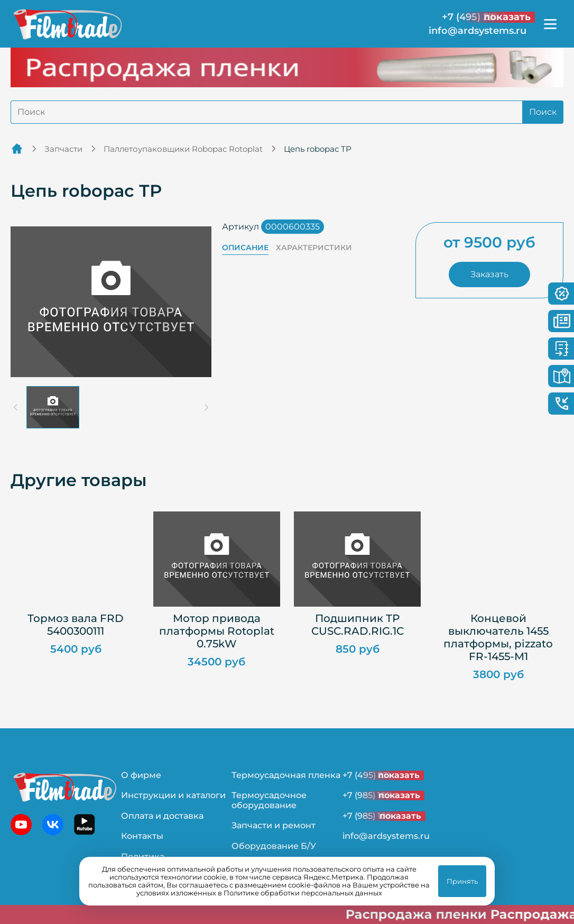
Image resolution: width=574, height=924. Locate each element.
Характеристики (314, 248)
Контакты (142, 836)
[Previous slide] (16, 407)
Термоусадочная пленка (286, 775)
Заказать (489, 274)
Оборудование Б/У (274, 846)
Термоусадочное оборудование (269, 800)
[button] (53, 407)
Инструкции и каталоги (173, 795)
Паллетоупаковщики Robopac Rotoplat (183, 149)
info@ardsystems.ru (478, 31)
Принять (462, 881)
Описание (245, 248)
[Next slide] (206, 407)
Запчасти (63, 149)
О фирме (141, 775)
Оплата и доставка (162, 816)
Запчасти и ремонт (274, 825)
